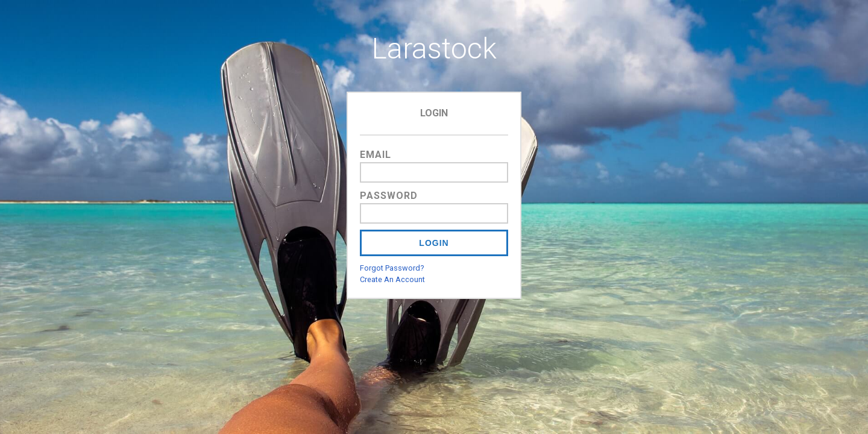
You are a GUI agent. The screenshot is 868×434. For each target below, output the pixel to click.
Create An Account (392, 279)
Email (376, 155)
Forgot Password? (392, 268)
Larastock (434, 49)
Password (389, 196)
